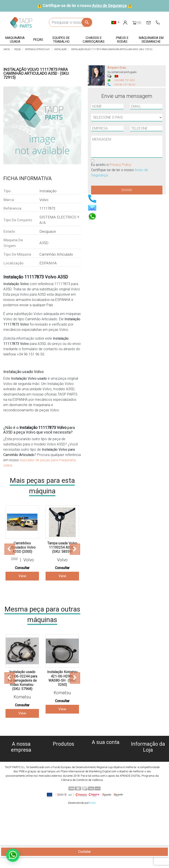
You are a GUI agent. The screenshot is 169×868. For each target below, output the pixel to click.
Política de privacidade (21, 768)
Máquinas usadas (63, 751)
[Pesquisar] (70, 22)
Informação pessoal (106, 750)
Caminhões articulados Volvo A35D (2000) (22, 547)
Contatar (84, 852)
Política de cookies (21, 763)
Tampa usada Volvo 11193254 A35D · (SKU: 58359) (62, 547)
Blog (21, 800)
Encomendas (106, 755)
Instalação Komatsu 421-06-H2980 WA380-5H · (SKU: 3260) (62, 678)
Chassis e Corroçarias (63, 778)
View (22, 576)
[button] (15, 40)
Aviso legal (21, 773)
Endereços (106, 765)
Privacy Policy (120, 165)
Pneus (63, 783)
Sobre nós (21, 757)
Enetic (93, 861)
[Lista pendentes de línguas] (115, 22)
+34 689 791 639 (124, 80)
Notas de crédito (106, 760)
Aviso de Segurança (109, 6)
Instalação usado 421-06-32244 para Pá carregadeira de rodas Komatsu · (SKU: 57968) (22, 680)
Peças (63, 767)
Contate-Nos (21, 794)
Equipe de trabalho (63, 772)
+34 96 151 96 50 (125, 85)
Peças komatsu (63, 788)
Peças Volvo (63, 794)
